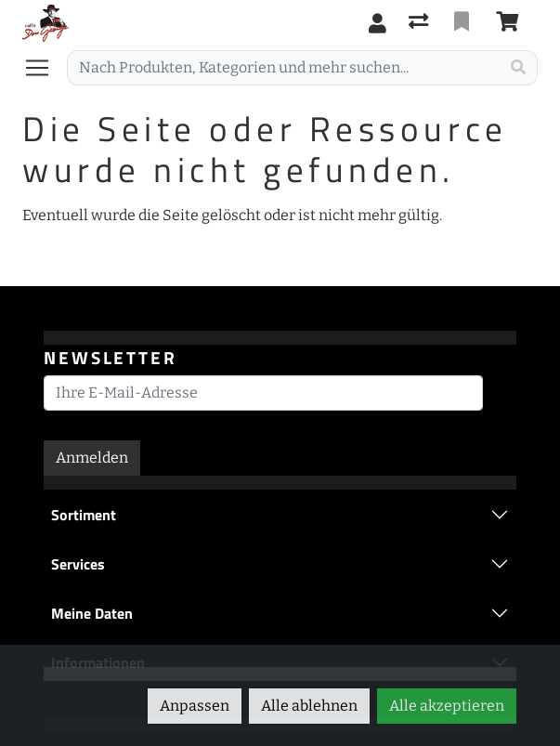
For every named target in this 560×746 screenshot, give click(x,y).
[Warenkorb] (511, 23)
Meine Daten (92, 613)
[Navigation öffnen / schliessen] (45, 68)
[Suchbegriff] (284, 68)
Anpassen (195, 706)
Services (78, 564)
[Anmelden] (378, 23)
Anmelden (92, 458)
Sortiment (84, 515)
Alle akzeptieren (447, 706)
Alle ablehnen (309, 706)
